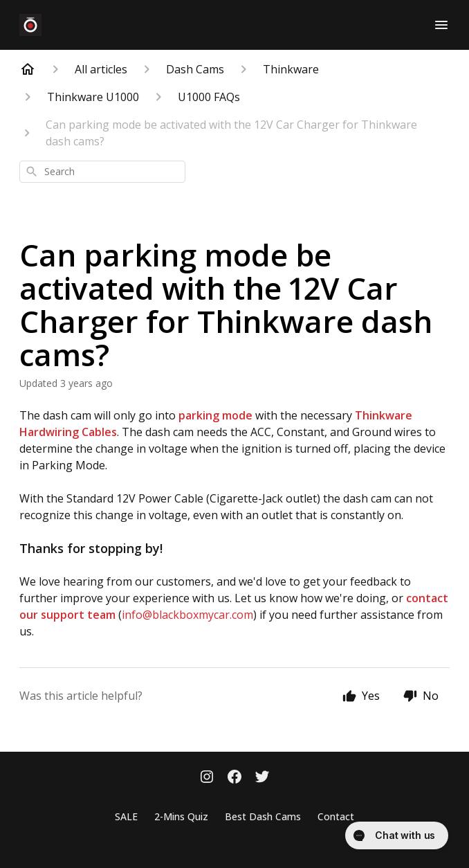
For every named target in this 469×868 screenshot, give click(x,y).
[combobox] (102, 172)
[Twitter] (262, 778)
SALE (126, 816)
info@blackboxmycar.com (187, 615)
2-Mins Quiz (181, 816)
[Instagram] (207, 778)
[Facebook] (234, 778)
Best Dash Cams (263, 816)
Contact (336, 816)
